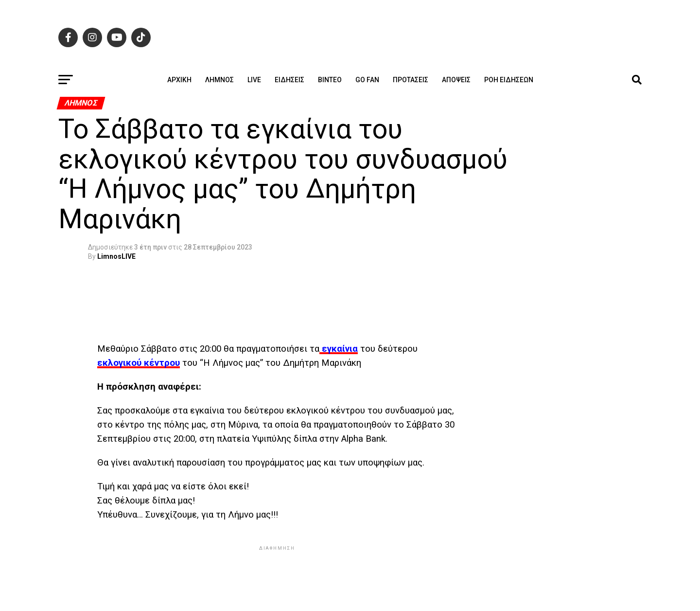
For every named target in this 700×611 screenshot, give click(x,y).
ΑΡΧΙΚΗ (179, 80)
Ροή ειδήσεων (509, 80)
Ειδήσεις (289, 80)
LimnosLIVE (116, 256)
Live (254, 80)
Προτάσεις (411, 80)
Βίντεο (330, 80)
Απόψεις (456, 80)
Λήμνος (219, 80)
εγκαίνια (339, 349)
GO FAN (367, 80)
